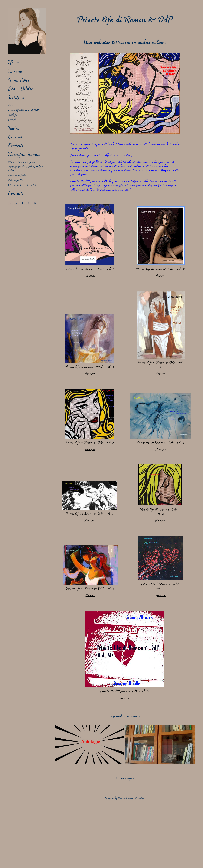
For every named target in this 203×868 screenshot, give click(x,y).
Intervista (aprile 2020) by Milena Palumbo (25, 169)
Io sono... (17, 72)
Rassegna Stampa (24, 155)
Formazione (19, 81)
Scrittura (16, 98)
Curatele (12, 120)
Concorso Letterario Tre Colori (22, 185)
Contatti (16, 194)
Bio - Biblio (21, 89)
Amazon (90, 276)
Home (13, 63)
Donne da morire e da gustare (22, 162)
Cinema (15, 137)
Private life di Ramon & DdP (24, 110)
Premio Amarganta (17, 175)
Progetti (16, 146)
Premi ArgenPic (15, 180)
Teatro (14, 129)
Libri (11, 105)
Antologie (13, 115)
